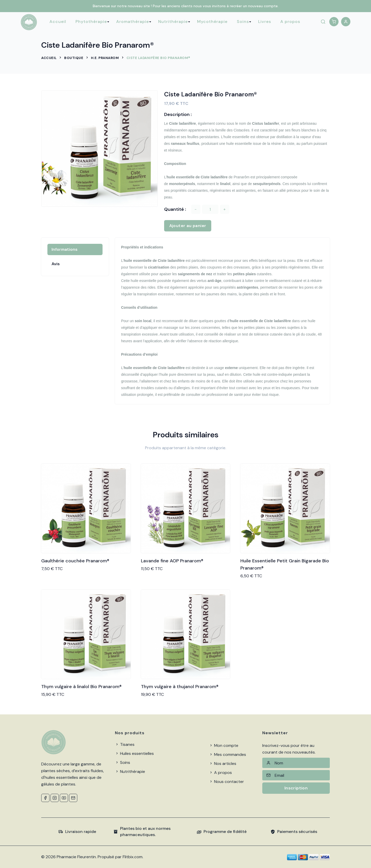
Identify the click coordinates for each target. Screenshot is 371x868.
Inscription (296, 788)
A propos (290, 22)
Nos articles (223, 763)
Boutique (74, 58)
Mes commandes (227, 754)
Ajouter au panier (188, 226)
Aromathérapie (133, 22)
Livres (265, 22)
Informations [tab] (65, 249)
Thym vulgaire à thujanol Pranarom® (180, 687)
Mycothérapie (212, 22)
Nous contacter (226, 782)
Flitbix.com (133, 857)
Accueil (58, 22)
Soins (243, 22)
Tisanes (125, 744)
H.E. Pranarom (105, 58)
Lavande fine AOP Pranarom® (172, 561)
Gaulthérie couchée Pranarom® (75, 561)
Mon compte (224, 745)
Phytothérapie (91, 22)
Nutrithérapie (173, 22)
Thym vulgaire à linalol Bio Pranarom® (81, 687)
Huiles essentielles (134, 753)
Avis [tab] (56, 264)
